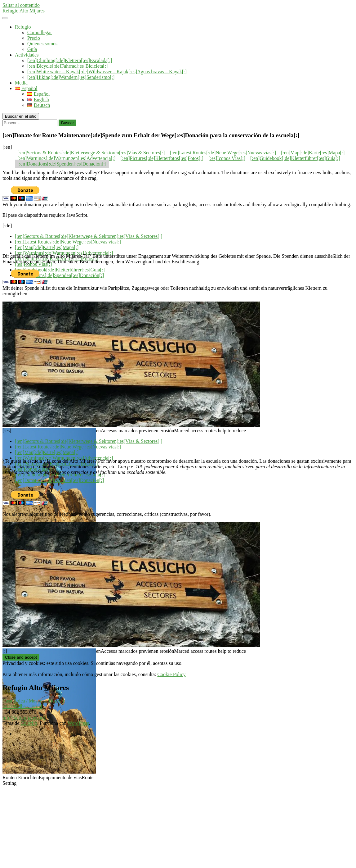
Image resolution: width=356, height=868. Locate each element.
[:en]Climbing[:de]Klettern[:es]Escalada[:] (70, 60)
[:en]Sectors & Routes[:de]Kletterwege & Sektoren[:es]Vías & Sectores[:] (91, 153)
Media (21, 83)
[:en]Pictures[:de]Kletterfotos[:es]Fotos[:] (162, 158)
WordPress (78, 723)
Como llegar (40, 32)
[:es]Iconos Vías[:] (227, 158)
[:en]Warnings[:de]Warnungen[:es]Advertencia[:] (66, 158)
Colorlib (29, 723)
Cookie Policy (171, 674)
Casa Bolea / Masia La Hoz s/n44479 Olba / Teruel (33, 704)
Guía (32, 49)
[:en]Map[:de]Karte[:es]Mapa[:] (313, 153)
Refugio (23, 27)
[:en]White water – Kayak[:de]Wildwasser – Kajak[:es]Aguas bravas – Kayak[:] (107, 72)
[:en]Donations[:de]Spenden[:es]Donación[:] (62, 164)
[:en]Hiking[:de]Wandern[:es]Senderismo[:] (71, 77)
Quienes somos (42, 44)
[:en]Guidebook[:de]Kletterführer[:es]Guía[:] (295, 158)
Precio (34, 38)
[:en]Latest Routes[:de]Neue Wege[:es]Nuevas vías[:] (223, 153)
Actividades (27, 55)
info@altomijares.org (24, 718)
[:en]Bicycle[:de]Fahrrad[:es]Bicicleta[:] (67, 66)
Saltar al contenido (21, 5)
